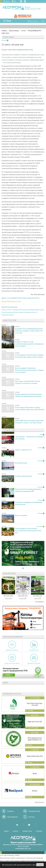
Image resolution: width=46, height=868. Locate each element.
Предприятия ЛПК (34, 650)
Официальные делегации (34, 663)
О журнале (39, 831)
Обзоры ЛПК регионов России (11, 301)
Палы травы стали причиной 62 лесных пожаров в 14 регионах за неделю (28, 382)
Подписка (10, 811)
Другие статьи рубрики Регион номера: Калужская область (21, 298)
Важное (6, 831)
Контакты (32, 817)
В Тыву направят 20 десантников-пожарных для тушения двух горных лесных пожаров (29, 356)
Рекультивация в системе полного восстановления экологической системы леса (28, 531)
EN (15, 1)
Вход (8, 1)
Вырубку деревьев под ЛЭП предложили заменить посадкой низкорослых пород (28, 395)
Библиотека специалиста (12, 650)
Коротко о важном (21, 515)
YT (29, 825)
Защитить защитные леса (23, 450)
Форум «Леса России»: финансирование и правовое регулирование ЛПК (28, 490)
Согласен (40, 865)
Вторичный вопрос (21, 463)
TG (25, 1)
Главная (4, 31)
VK (21, 1)
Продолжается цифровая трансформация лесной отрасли (29, 503)
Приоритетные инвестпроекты (12, 663)
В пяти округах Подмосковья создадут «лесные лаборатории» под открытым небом (30, 408)
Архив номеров (14, 31)
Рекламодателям (34, 811)
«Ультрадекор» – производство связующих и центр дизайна (30, 438)
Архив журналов (13, 817)
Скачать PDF (8, 598)
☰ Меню (7, 21)
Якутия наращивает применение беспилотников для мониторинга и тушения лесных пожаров (29, 370)
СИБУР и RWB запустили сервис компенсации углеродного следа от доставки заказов (29, 422)
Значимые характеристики (24, 476)
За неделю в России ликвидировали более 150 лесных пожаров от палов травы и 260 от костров (29, 331)
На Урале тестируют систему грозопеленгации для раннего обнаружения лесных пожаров (29, 344)
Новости (16, 831)
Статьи (23, 31)
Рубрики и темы (27, 831)
